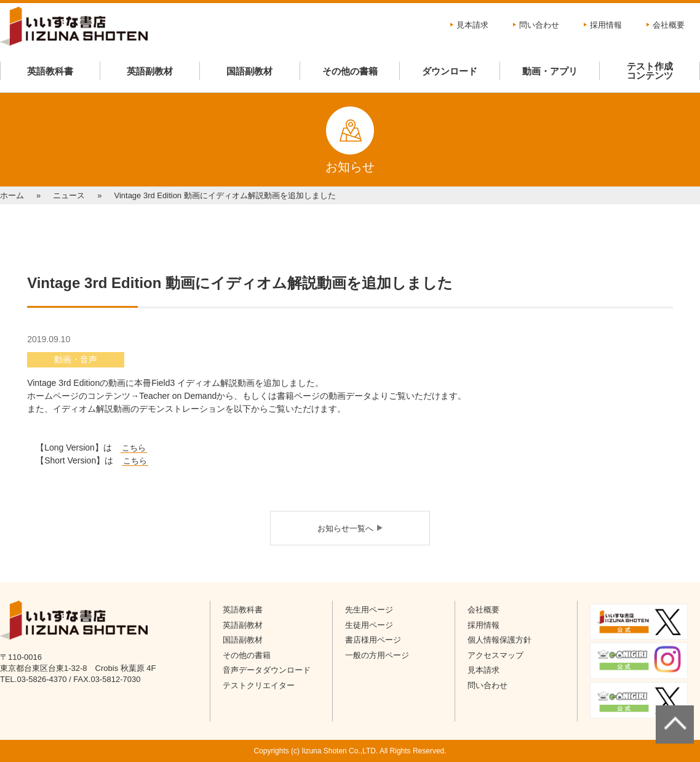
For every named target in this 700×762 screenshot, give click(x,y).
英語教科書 (50, 71)
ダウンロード (450, 71)
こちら (135, 461)
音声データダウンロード (267, 670)
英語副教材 (150, 71)
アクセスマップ (495, 655)
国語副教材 (249, 71)
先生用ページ (369, 610)
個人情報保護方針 (499, 640)
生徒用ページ (369, 625)
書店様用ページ (373, 640)
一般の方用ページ (377, 655)
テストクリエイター (259, 685)
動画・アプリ (550, 71)
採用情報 (606, 25)
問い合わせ (539, 25)
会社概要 (669, 25)
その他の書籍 (350, 71)
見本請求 (472, 25)
